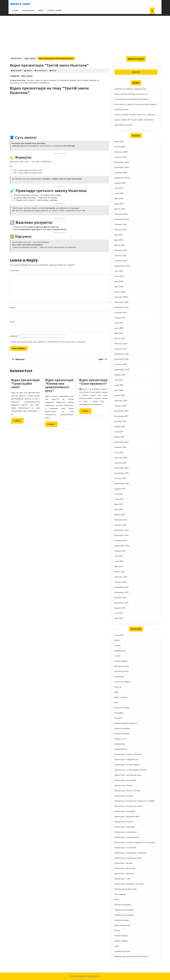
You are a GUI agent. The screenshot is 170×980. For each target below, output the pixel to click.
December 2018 (121, 354)
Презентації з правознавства (127, 837)
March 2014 (120, 572)
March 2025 (120, 209)
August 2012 (120, 608)
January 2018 (120, 406)
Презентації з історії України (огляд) (130, 770)
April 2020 (119, 287)
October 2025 (121, 173)
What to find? (136, 59)
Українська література (124, 910)
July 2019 (119, 323)
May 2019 (119, 333)
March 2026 (120, 147)
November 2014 (121, 535)
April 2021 (119, 240)
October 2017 (120, 421)
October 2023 (121, 224)
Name (13, 308)
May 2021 (119, 235)
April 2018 (119, 390)
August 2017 (120, 427)
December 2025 (122, 162)
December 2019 (121, 302)
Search (136, 72)
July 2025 (119, 188)
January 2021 (120, 256)
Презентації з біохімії (124, 796)
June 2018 (119, 385)
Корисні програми (122, 728)
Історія (117, 656)
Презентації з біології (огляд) (127, 791)
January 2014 (120, 582)
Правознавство (121, 749)
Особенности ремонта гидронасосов (130, 89)
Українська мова (122, 920)
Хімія (117, 946)
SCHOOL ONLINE (54, 10)
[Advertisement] (85, 38)
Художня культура (122, 951)
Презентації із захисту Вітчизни (128, 754)
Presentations (28, 10)
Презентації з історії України (127, 765)
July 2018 (119, 380)
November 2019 (121, 307)
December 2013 (121, 587)
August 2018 (120, 375)
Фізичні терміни (121, 936)
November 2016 (121, 442)
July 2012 (119, 613)
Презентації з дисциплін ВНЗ (127, 817)
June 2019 (119, 328)
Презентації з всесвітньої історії (128, 806)
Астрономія (119, 677)
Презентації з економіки (125, 827)
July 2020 (119, 271)
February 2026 (121, 152)
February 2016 (121, 458)
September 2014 (122, 546)
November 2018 (121, 359)
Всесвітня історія (122, 708)
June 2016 (119, 452)
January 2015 (120, 525)
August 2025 (120, 183)
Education (119, 635)
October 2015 (120, 478)
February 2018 (121, 401)
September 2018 (122, 370)
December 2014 (121, 530)
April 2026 (119, 142)
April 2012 (119, 618)
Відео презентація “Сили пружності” (93, 382)
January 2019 (120, 349)
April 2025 (119, 204)
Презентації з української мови (128, 858)
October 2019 (120, 313)
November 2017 (121, 416)
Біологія (118, 687)
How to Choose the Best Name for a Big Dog (135, 115)
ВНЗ (116, 703)
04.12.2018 (17, 71)
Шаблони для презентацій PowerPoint (131, 956)
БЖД (116, 692)
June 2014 (119, 561)
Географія (119, 713)
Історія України (121, 661)
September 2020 (122, 266)
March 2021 (120, 245)
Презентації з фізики (123, 863)
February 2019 (121, 344)
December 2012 (121, 603)
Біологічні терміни (122, 682)
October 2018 (120, 364)
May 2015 (119, 504)
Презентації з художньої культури (129, 884)
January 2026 (121, 157)
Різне (117, 899)
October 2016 (120, 447)
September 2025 (122, 178)
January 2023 (121, 230)
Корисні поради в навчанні (126, 723)
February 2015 (121, 520)
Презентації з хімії (122, 879)
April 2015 (119, 509)
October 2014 (120, 541)
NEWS (41, 10)
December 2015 (121, 468)
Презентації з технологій (125, 848)
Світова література (123, 905)
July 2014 (119, 556)
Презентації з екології (124, 822)
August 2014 (120, 551)
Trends (15, 10)
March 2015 (120, 515)
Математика (120, 744)
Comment (15, 271)
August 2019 (120, 318)
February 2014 (121, 577)
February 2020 (121, 297)
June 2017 (119, 432)
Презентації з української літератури (130, 853)
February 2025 (121, 214)
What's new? (20, 4)
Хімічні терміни (121, 941)
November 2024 (122, 219)
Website (14, 336)
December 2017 (121, 411)
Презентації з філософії (125, 868)
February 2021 (121, 250)
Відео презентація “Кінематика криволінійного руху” (59, 385)
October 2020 (121, 261)
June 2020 (119, 276)
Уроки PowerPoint (122, 925)
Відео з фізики (30, 58)
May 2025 (119, 199)
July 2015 (119, 494)
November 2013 (121, 592)
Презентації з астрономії (125, 780)
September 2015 (122, 484)
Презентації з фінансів (124, 874)
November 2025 (122, 167)
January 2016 (120, 463)
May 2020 (119, 281)
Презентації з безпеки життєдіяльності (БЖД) (134, 801)
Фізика (117, 931)
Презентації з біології (124, 785)
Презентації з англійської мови (128, 775)
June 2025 (119, 193)
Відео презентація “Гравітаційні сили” (25, 384)
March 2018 (120, 395)
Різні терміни (120, 894)
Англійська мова (122, 666)
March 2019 (120, 338)
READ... (19, 421)
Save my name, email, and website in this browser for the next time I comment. (49, 342)
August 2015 (120, 489)
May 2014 (119, 566)
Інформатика (120, 651)
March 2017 (120, 437)
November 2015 (121, 473)
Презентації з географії (125, 811)
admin (29, 71)
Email (12, 322)
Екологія (118, 718)
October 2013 (120, 598)
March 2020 (120, 292)
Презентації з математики (126, 832)
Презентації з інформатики (126, 760)
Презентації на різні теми (125, 889)
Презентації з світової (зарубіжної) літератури (135, 842)
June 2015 (119, 499)
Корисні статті (121, 739)
